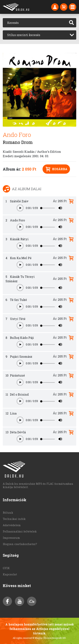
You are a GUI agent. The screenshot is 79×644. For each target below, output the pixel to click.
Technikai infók (14, 519)
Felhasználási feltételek (20, 531)
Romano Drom (18, 142)
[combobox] (39, 35)
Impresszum (11, 538)
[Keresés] (35, 23)
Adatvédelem (12, 525)
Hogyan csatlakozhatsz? (20, 544)
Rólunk (8, 512)
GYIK (6, 568)
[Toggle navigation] (73, 7)
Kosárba (57, 169)
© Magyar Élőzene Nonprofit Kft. (49, 638)
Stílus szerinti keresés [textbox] (24, 35)
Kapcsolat (10, 574)
